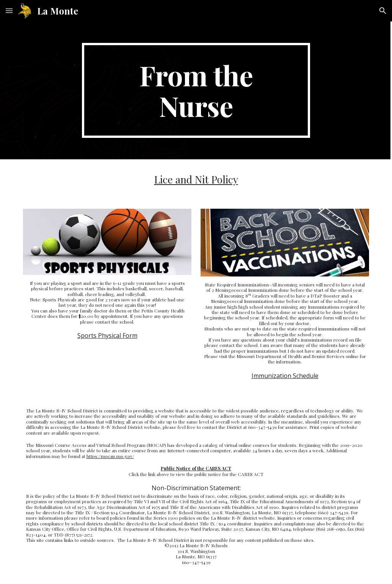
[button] (9, 11)
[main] (196, 90)
